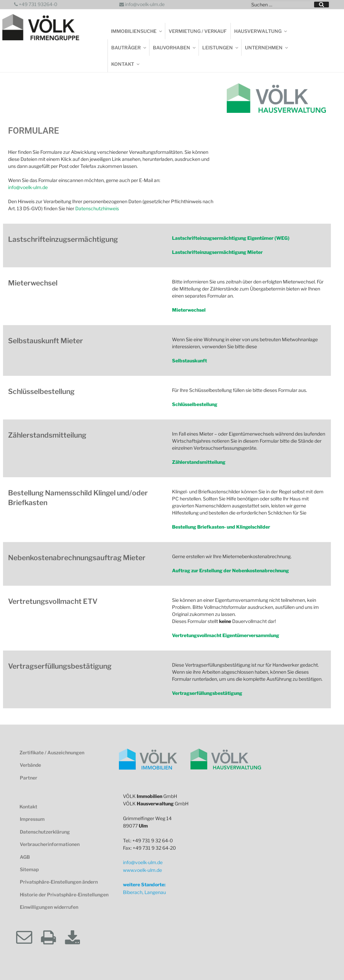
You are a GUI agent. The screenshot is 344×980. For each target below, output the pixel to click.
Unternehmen (267, 48)
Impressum (32, 819)
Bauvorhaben (175, 48)
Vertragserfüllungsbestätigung (207, 693)
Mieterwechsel (189, 310)
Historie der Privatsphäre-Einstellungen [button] (64, 895)
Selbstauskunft (189, 361)
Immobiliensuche (137, 31)
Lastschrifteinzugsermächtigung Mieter (217, 252)
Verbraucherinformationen (50, 844)
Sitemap (29, 869)
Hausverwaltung (261, 31)
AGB (25, 857)
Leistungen (221, 48)
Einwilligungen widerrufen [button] (49, 907)
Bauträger (129, 48)
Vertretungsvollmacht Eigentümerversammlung (226, 635)
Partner (29, 778)
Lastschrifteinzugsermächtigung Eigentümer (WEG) (231, 238)
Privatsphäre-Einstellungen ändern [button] (59, 882)
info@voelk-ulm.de (142, 4)
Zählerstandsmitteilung (199, 462)
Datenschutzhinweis (97, 208)
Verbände (30, 765)
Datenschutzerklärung (45, 832)
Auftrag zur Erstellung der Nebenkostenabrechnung (230, 570)
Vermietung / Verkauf (198, 31)
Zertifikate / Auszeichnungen (52, 752)
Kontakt (126, 64)
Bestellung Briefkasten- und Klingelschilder (221, 527)
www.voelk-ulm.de (142, 870)
